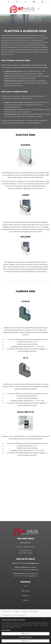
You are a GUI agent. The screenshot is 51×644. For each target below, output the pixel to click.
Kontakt (26, 600)
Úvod (25, 586)
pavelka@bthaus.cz (32, 576)
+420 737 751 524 (19, 563)
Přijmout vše (25, 634)
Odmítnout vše (25, 641)
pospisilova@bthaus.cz (32, 570)
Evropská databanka (19, 615)
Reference (26, 596)
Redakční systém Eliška (30, 611)
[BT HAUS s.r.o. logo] (22, 9)
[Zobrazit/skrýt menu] (39, 9)
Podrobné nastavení (25, 637)
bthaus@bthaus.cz (33, 563)
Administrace (6, 611)
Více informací (6, 630)
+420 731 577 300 (18, 570)
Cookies (16, 611)
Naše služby (26, 591)
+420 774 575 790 (19, 576)
